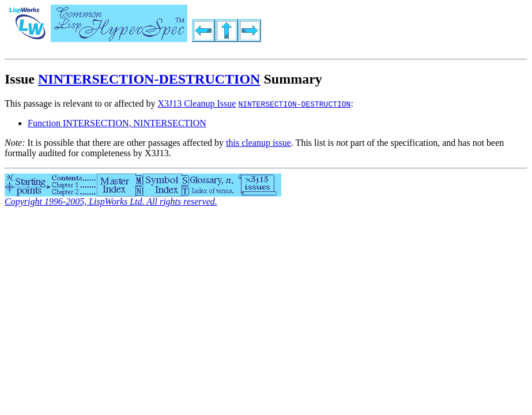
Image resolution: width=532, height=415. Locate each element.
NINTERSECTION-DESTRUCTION (149, 79)
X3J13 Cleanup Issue (197, 103)
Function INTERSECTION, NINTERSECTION (117, 123)
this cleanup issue (259, 143)
